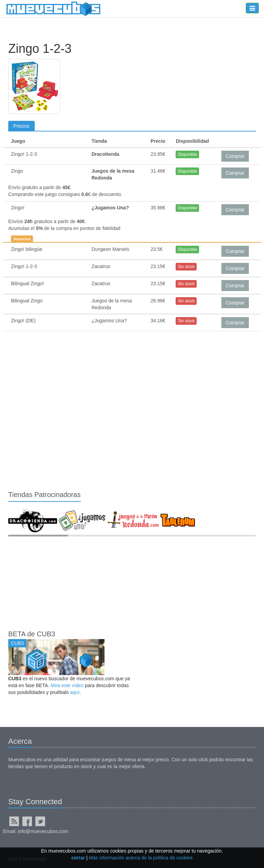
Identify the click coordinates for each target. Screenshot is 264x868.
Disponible (187, 154)
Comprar (235, 156)
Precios (21, 126)
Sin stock (186, 267)
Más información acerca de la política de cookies (141, 858)
